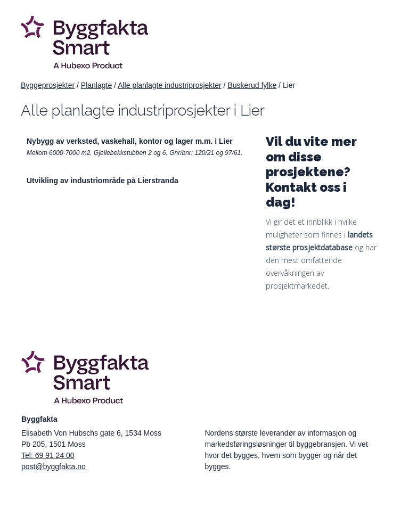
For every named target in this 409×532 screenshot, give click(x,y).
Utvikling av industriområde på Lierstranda (103, 181)
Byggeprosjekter (48, 85)
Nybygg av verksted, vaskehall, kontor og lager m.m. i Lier (130, 141)
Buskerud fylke (252, 85)
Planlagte (96, 85)
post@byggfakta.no (54, 466)
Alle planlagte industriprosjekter (170, 85)
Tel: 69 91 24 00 (48, 455)
